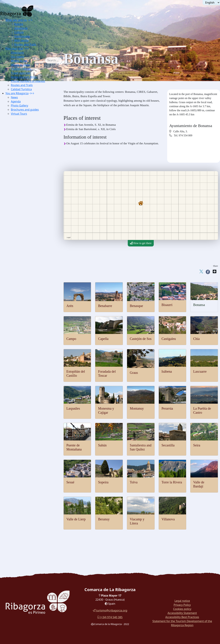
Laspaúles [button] (18, 138)
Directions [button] (17, 53)
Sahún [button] (16, 163)
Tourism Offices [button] (21, 69)
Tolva (134, 482)
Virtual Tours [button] (19, 114)
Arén (70, 306)
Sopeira (103, 482)
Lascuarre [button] (18, 133)
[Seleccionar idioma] (211, 3)
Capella (103, 339)
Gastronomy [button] (20, 36)
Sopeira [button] (17, 184)
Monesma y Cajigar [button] (24, 142)
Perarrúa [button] (17, 150)
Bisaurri (167, 305)
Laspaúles (73, 408)
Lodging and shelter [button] (24, 222)
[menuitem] (28, 32)
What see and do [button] (16, 20)
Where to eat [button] (19, 61)
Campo (71, 339)
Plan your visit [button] (14, 49)
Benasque (136, 306)
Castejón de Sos (141, 339)
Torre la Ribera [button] (21, 193)
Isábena (167, 371)
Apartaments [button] (20, 231)
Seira (197, 445)
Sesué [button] (16, 180)
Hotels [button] (16, 227)
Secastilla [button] (18, 172)
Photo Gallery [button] (20, 105)
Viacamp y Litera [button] (22, 205)
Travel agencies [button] (21, 73)
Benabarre (105, 306)
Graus (134, 373)
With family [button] (20, 40)
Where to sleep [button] (20, 65)
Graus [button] (16, 125)
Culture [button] (17, 32)
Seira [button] (16, 176)
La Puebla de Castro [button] (24, 155)
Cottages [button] (18, 235)
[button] (30, 20)
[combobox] (59, 60)
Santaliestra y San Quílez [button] (27, 167)
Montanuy (137, 408)
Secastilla (168, 445)
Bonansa (199, 305)
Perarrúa (167, 408)
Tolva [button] (16, 189)
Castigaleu (169, 339)
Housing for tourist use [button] (25, 248)
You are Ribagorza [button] (17, 93)
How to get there (141, 243)
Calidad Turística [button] (21, 89)
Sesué (70, 482)
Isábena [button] (17, 129)
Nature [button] (17, 24)
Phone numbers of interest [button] (28, 81)
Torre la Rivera (172, 482)
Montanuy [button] (19, 146)
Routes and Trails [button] (23, 44)
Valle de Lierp (76, 519)
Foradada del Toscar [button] (24, 121)
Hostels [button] (17, 239)
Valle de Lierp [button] (21, 201)
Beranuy (104, 519)
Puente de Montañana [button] (25, 159)
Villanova (168, 519)
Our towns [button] (17, 57)
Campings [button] (18, 244)
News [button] (14, 97)
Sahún (102, 445)
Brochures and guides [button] (25, 110)
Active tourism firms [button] (24, 77)
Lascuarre (200, 371)
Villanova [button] (18, 210)
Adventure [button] (19, 28)
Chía (196, 339)
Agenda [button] (16, 101)
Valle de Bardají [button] (22, 197)
